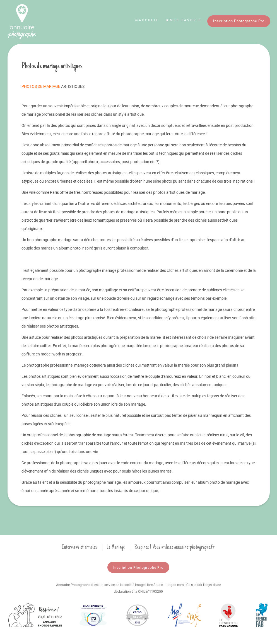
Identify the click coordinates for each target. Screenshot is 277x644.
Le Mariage (116, 547)
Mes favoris (184, 20)
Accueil (147, 20)
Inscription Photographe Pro (239, 21)
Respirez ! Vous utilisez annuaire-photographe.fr (175, 547)
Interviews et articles (80, 547)
